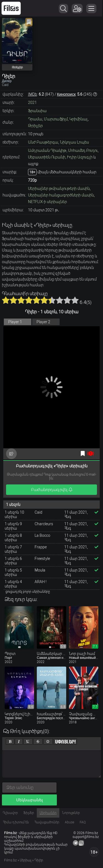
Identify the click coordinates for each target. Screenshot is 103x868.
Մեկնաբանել (30, 800)
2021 (32, 103)
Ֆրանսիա (37, 111)
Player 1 (15, 322)
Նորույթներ (71, 813)
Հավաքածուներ (47, 822)
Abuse (69, 822)
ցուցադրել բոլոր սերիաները (28, 592)
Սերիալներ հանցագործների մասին (61, 195)
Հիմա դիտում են (16, 822)
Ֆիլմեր (29, 813)
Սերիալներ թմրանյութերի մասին (59, 188)
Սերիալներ (48, 813)
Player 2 (43, 322)
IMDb (33, 94)
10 (75, 300)
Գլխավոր (10, 813)
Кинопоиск (66, 94)
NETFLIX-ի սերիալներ (48, 202)
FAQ (83, 822)
